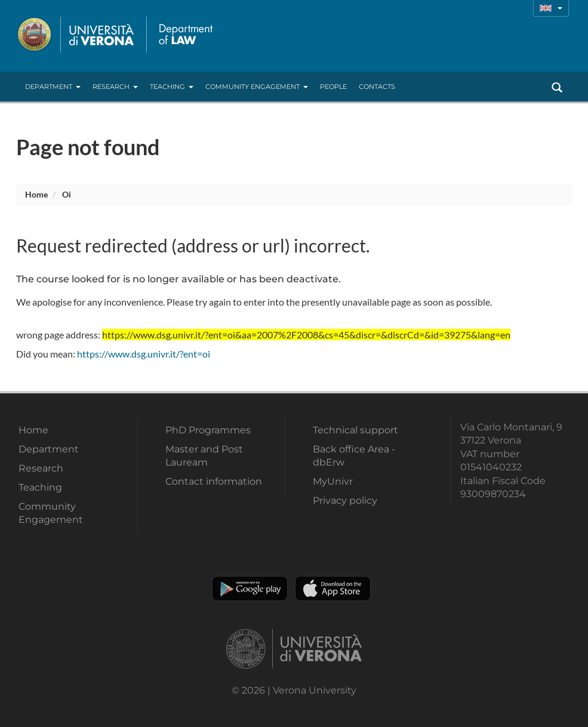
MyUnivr (333, 481)
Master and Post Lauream (204, 456)
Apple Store (333, 589)
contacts (377, 87)
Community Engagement (257, 87)
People (333, 87)
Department (53, 87)
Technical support (355, 430)
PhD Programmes (208, 430)
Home (36, 194)
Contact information (214, 481)
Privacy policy (345, 500)
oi (67, 194)
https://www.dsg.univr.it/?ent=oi (144, 354)
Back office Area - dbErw (354, 456)
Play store (250, 589)
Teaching (172, 87)
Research (115, 87)
